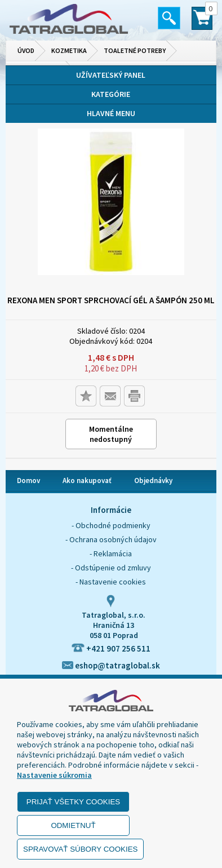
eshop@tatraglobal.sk (111, 665)
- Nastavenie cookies (111, 582)
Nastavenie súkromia (54, 775)
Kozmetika (69, 50)
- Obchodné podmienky (111, 525)
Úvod (26, 50)
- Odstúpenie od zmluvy (111, 568)
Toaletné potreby (135, 50)
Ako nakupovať (87, 480)
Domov (28, 480)
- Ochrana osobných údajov (111, 539)
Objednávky (153, 480)
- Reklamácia (111, 553)
